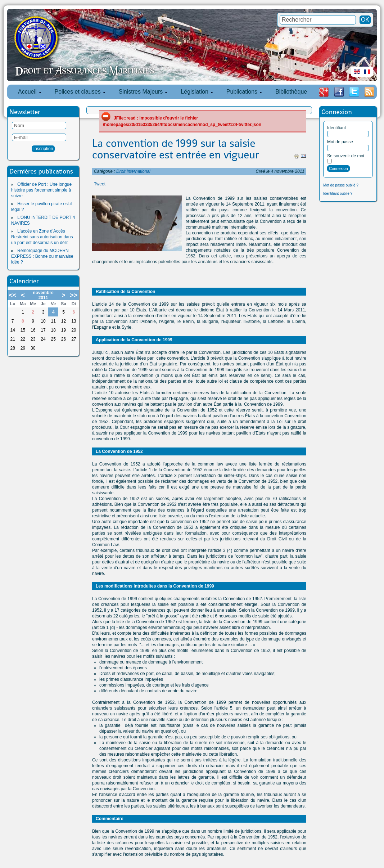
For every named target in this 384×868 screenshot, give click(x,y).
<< (13, 295)
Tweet (100, 184)
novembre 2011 (43, 295)
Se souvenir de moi (346, 156)
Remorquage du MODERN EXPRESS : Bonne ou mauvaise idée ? (42, 256)
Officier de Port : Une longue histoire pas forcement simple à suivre (41, 190)
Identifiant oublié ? (338, 194)
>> (74, 295)
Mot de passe (340, 142)
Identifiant (336, 128)
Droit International (133, 171)
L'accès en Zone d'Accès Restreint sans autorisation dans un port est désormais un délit (42, 237)
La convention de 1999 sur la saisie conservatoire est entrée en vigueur (176, 149)
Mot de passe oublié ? (341, 185)
